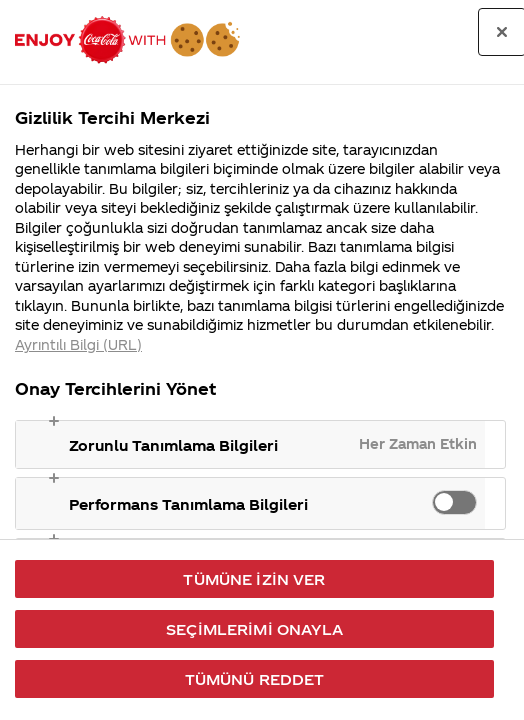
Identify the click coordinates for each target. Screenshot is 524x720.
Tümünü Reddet (255, 679)
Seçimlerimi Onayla (254, 629)
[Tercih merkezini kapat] (502, 32)
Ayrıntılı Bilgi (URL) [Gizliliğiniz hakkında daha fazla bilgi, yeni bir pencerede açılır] (78, 344)
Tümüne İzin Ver (254, 579)
